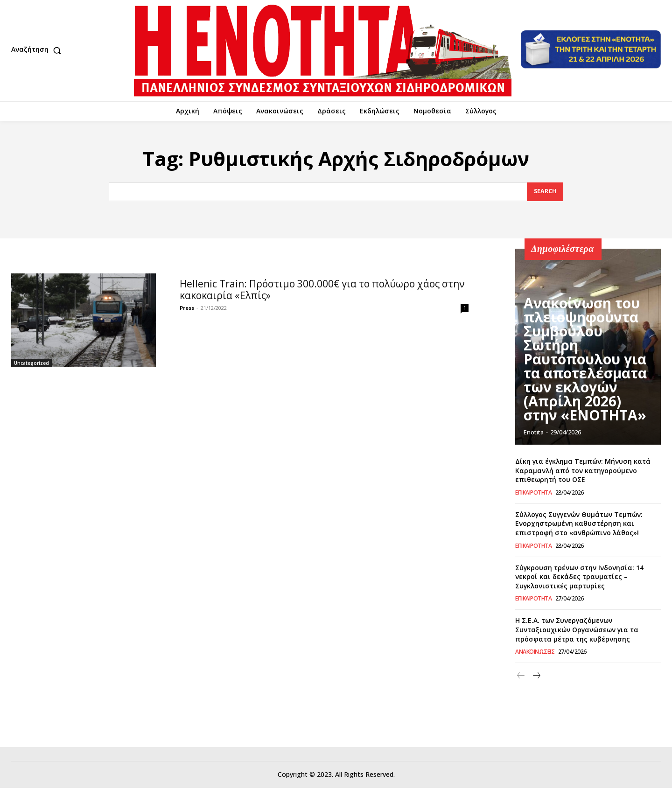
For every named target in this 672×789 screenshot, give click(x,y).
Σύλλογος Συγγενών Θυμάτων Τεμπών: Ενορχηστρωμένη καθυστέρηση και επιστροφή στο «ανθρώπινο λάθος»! (579, 524)
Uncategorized (31, 364)
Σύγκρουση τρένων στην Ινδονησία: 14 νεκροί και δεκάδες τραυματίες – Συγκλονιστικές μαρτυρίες (579, 578)
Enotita (534, 433)
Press (187, 309)
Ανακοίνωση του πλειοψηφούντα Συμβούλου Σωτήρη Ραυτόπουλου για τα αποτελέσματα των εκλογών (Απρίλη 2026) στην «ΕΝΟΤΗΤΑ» (579, 391)
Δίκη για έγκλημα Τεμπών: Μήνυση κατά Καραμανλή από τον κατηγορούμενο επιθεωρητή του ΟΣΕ (583, 471)
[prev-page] (521, 677)
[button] (38, 50)
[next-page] (536, 677)
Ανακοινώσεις (535, 653)
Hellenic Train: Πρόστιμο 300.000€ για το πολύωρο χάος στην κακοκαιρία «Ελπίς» (322, 291)
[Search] (545, 192)
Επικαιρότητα (533, 494)
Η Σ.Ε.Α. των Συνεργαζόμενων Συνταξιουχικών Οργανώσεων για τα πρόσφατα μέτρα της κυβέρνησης (577, 631)
